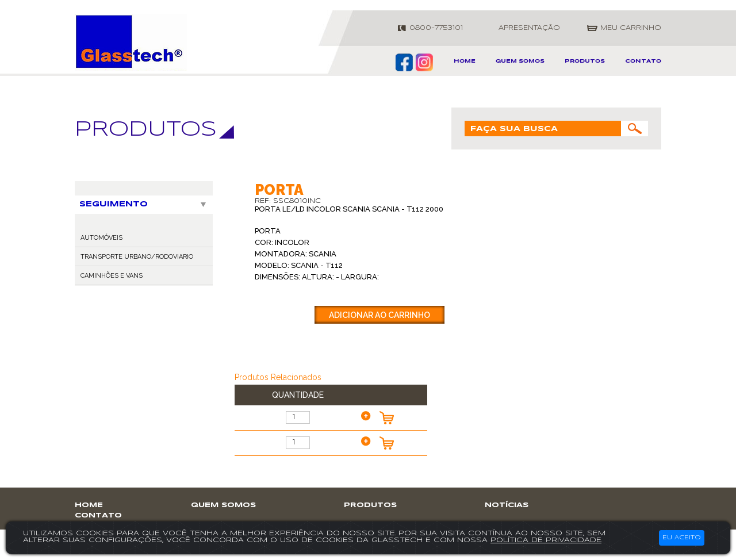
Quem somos (520, 61)
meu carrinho (631, 28)
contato (643, 61)
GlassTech (131, 42)
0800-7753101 (436, 28)
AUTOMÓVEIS (101, 238)
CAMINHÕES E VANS (112, 276)
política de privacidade (546, 540)
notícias (507, 505)
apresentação (529, 28)
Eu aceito (682, 538)
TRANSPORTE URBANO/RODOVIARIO (137, 257)
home (465, 61)
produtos (585, 61)
